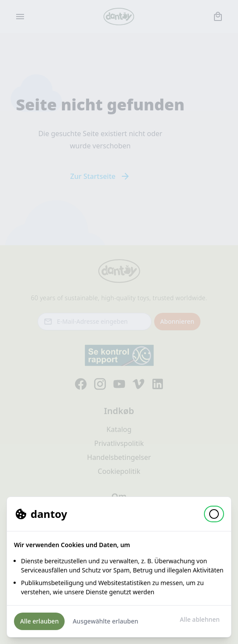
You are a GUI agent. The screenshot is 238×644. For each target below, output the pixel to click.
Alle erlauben (39, 621)
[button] (214, 514)
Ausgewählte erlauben (105, 621)
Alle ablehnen (200, 619)
